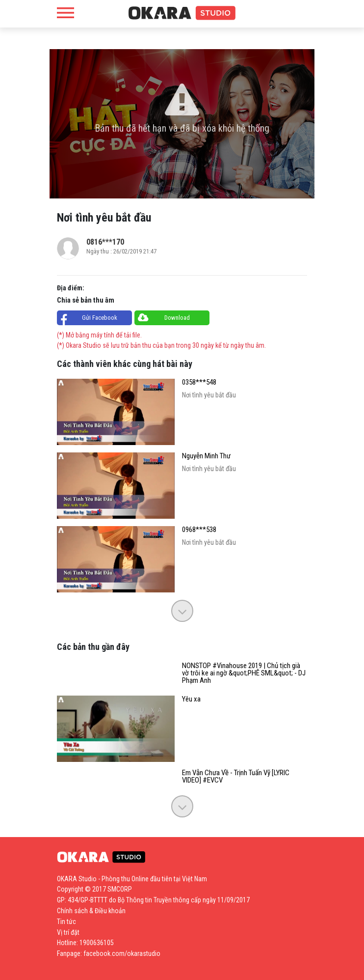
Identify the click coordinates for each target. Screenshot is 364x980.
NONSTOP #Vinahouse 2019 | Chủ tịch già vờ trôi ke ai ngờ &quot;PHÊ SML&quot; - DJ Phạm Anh (244, 673)
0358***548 (199, 382)
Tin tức (66, 922)
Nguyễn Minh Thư (206, 456)
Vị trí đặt (68, 932)
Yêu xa (191, 699)
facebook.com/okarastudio (122, 953)
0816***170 (105, 242)
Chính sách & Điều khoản (91, 911)
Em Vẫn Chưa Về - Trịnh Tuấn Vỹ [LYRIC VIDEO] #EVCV (236, 777)
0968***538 (199, 530)
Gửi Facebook (100, 318)
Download (177, 318)
